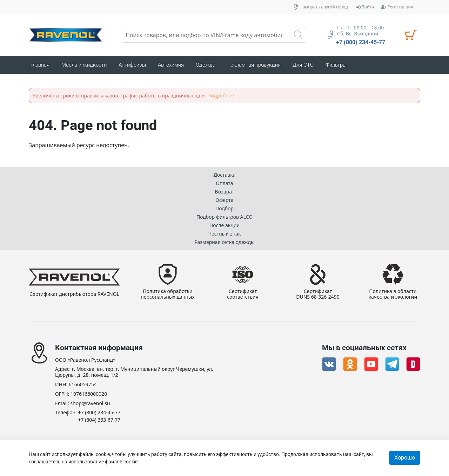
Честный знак (225, 234)
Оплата (224, 183)
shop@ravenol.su (90, 404)
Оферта (224, 200)
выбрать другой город (325, 7)
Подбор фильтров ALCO (224, 217)
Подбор (224, 208)
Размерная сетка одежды (224, 242)
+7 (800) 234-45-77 (361, 42)
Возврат (225, 192)
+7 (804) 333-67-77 (99, 420)
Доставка (225, 175)
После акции (224, 225)
